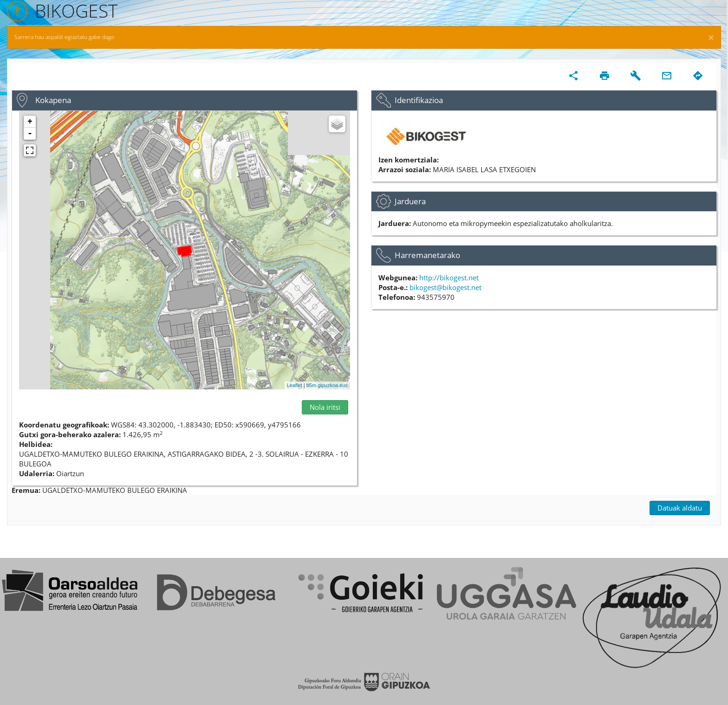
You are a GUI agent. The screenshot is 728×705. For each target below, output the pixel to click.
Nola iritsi (325, 407)
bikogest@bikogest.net (445, 287)
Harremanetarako (427, 255)
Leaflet (295, 385)
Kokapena (53, 100)
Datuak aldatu (680, 508)
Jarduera (410, 201)
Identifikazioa (419, 100)
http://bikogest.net (449, 278)
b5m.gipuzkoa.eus (327, 385)
